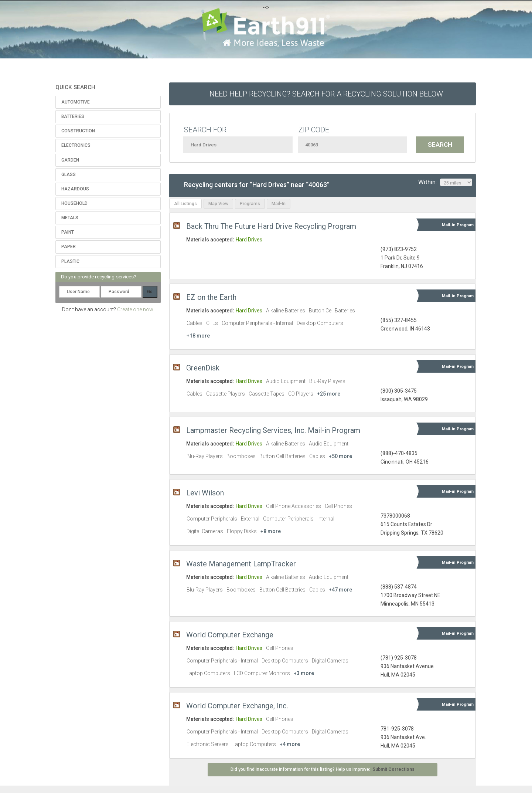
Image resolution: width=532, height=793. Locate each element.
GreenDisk (203, 368)
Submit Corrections (393, 769)
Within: (445, 182)
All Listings (185, 204)
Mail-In (279, 204)
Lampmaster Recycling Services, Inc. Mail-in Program (273, 430)
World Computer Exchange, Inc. (237, 706)
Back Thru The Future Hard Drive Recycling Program (271, 226)
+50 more (340, 456)
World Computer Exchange (230, 635)
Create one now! (136, 309)
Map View (218, 204)
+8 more (271, 531)
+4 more (290, 744)
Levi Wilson (205, 493)
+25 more (329, 394)
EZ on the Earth (211, 297)
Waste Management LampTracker (241, 564)
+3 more (304, 673)
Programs (250, 204)
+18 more (198, 336)
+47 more (340, 590)
